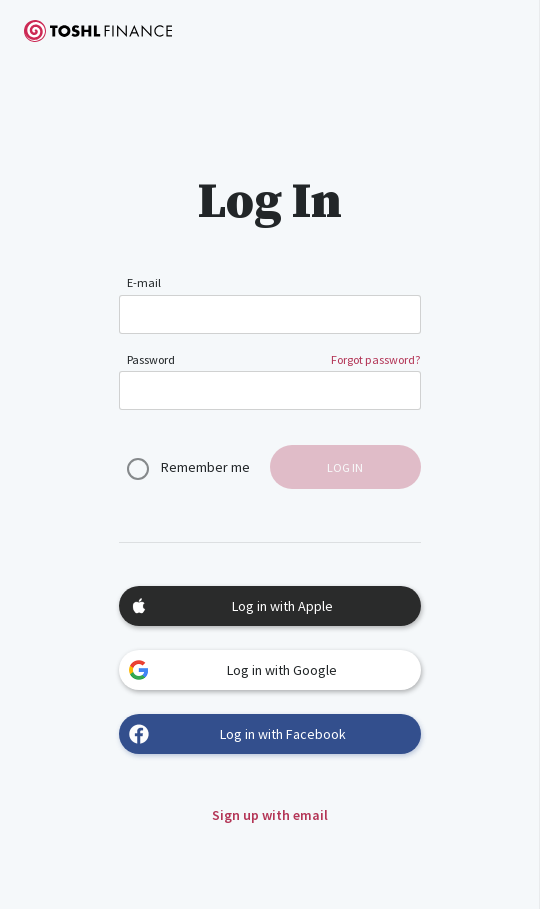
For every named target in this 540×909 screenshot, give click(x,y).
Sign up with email (270, 815)
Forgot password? (376, 359)
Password (151, 359)
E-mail (144, 282)
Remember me (205, 467)
